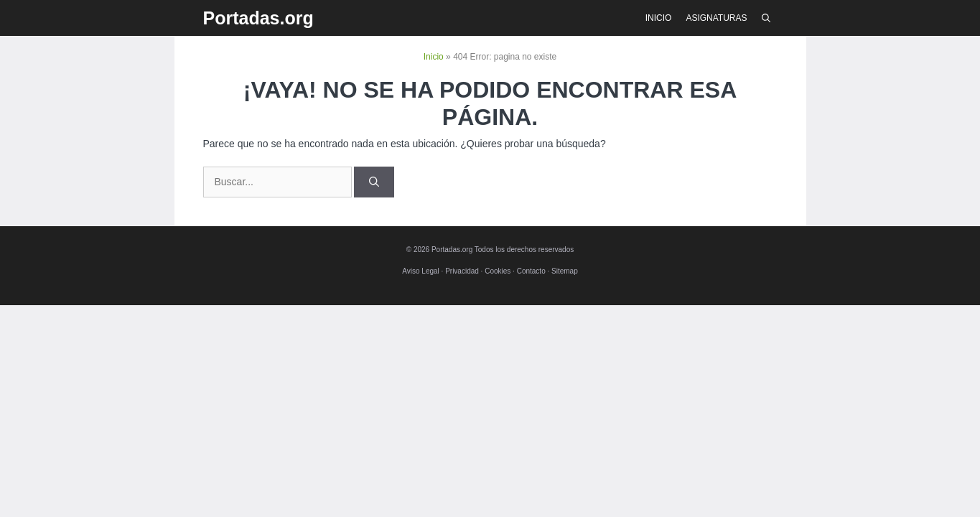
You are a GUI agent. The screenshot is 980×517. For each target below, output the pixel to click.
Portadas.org (258, 18)
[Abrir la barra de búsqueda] (766, 18)
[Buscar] (374, 182)
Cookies (498, 271)
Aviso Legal (421, 271)
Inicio (659, 18)
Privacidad (462, 271)
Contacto (531, 271)
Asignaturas (716, 18)
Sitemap (565, 271)
